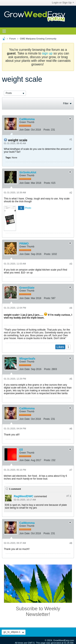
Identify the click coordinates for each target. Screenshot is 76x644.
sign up (47, 53)
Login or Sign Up (63, 3)
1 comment (15, 489)
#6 (71, 429)
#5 (71, 379)
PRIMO (24, 244)
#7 (71, 470)
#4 (71, 308)
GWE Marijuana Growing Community (38, 39)
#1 (71, 139)
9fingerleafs (27, 359)
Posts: (47, 130)
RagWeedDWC (24, 496)
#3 (71, 264)
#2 (71, 193)
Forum (13, 39)
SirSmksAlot (28, 172)
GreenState (27, 288)
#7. (69, 496)
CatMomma (27, 119)
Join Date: (25, 130)
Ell (21, 450)
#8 (71, 543)
